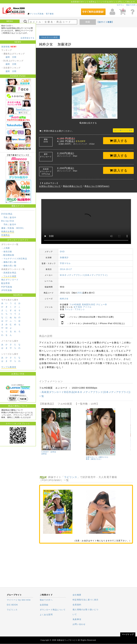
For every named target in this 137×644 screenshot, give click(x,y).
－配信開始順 (8, 255)
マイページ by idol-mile (19, 600)
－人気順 (6, 248)
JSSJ (80, 290)
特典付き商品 (8, 232)
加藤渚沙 (64, 255)
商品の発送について (73, 184)
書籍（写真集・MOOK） (13, 228)
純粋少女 (64, 296)
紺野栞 (120, 451)
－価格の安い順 (9, 262)
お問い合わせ (79, 624)
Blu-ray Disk (8, 221)
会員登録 (44, 605)
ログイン (120, 5)
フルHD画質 (75, 302)
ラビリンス (71, 475)
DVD (62, 249)
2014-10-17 (66, 267)
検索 (88, 22)
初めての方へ (132, 5)
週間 (8, 57)
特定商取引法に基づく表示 (85, 600)
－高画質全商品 (9, 273)
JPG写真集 (7, 290)
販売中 (13, 217)
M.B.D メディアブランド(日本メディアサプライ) (84, 273)
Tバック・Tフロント (75, 307)
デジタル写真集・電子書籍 (42, 14)
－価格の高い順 (9, 266)
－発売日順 (7, 252)
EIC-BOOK (12, 605)
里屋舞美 (76, 453)
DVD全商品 (7, 214)
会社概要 (77, 595)
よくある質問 (46, 615)
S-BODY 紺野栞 (124, 449)
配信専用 (6, 283)
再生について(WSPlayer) (97, 184)
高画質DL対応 (89, 302)
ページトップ (128, 634)
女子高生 (78, 305)
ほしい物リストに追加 (123, 128)
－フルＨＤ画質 (9, 276)
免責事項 (77, 619)
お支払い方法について (50, 184)
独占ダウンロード (10, 280)
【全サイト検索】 (105, 22)
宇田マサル (65, 261)
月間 (14, 57)
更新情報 (6, 47)
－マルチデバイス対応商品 (14, 259)
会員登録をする (27, 38)
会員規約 (77, 605)
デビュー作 (102, 302)
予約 (6, 217)
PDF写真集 (7, 287)
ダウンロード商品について (53, 610)
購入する (118, 138)
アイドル (87, 305)
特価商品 (6, 235)
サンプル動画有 (9, 367)
